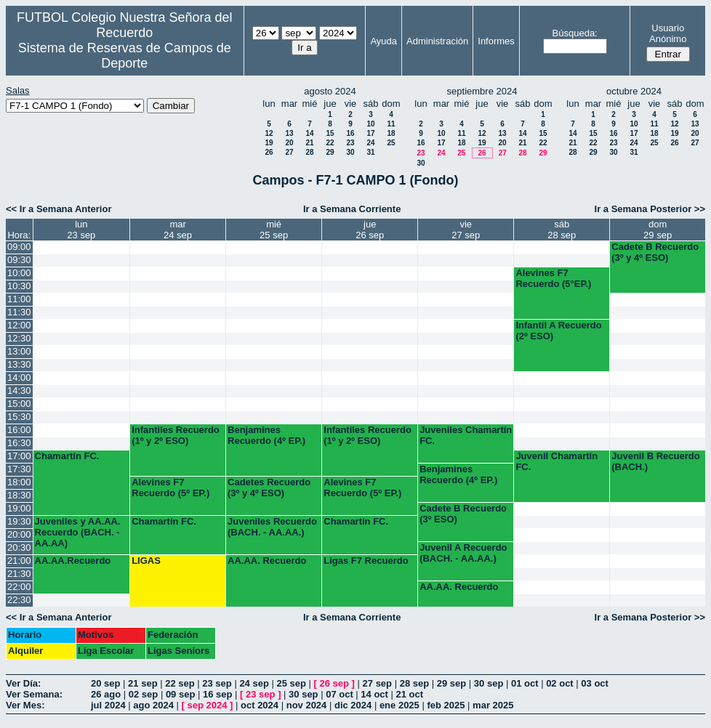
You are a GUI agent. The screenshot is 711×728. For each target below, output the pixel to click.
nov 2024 (307, 705)
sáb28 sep (562, 230)
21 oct (410, 694)
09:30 (19, 260)
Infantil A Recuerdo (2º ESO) (558, 331)
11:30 (19, 312)
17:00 (19, 456)
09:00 (19, 247)
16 (350, 133)
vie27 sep (466, 230)
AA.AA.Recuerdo (73, 561)
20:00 (19, 534)
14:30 (19, 391)
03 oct (595, 683)
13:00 (19, 351)
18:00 (19, 482)
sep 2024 (208, 705)
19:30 (19, 521)
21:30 (19, 574)
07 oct (340, 694)
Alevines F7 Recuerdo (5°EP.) (553, 278)
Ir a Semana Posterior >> (650, 209)
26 (269, 152)
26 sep (334, 683)
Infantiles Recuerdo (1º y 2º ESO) (176, 435)
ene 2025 (399, 705)
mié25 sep (274, 230)
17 (370, 133)
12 (269, 133)
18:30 (19, 495)
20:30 (19, 547)
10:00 (19, 273)
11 (391, 124)
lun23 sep (81, 230)
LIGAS (146, 561)
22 (330, 143)
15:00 (19, 404)
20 (289, 143)
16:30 (19, 443)
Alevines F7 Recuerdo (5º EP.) (170, 488)
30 (350, 152)
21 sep (142, 683)
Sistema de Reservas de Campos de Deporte (125, 56)
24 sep (254, 683)
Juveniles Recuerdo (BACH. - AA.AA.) (272, 527)
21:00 (19, 561)
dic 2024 (353, 705)
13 (289, 133)
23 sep (217, 683)
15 (330, 133)
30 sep (489, 683)
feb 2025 (446, 705)
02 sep (143, 694)
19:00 (19, 508)
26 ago (106, 694)
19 (269, 143)
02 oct (560, 683)
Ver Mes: (25, 705)
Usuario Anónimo (668, 33)
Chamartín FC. (67, 456)
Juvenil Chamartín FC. (557, 461)
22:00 (19, 587)
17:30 (19, 469)
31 (370, 152)
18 (391, 133)
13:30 (19, 364)
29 (330, 152)
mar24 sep (178, 230)
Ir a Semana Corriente (352, 209)
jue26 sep (370, 230)
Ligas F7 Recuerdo (366, 561)
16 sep (217, 694)
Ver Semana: (34, 694)
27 (289, 152)
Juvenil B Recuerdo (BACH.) (655, 461)
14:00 (19, 377)
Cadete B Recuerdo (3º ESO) (463, 514)
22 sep (180, 683)
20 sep (105, 683)
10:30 (19, 286)
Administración (437, 41)
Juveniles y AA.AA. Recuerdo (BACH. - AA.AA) (78, 532)
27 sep (377, 683)
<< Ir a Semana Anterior (59, 209)
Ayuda (383, 41)
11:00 (19, 299)
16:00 (19, 430)
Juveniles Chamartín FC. (466, 435)
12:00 (19, 325)
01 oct (525, 683)
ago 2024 (153, 705)
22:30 (19, 600)
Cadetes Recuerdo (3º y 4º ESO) (269, 488)
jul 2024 (108, 705)
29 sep (451, 683)
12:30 (19, 338)
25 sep (291, 683)
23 (350, 143)
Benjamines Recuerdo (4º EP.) (266, 435)
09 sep (180, 694)
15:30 (19, 417)
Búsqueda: (575, 33)
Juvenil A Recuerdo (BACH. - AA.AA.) (463, 553)
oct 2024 (260, 705)
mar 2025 (493, 705)
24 (370, 143)
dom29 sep (658, 230)
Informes (496, 41)
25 (391, 143)
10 (370, 124)
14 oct (374, 694)
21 (309, 143)
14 (309, 133)
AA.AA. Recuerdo (267, 561)
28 (309, 152)
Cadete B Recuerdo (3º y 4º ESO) (655, 252)
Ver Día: (23, 683)
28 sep (414, 683)
